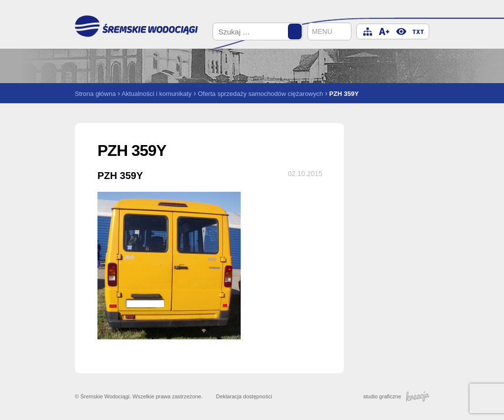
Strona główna (95, 94)
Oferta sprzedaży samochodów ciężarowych (260, 94)
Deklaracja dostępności (244, 396)
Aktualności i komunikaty (157, 94)
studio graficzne (396, 396)
